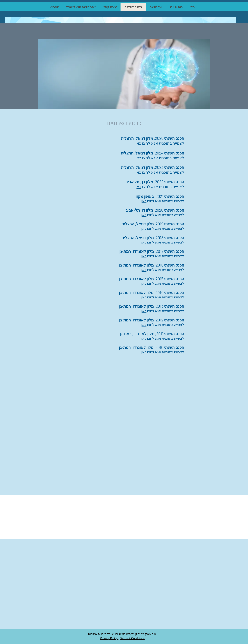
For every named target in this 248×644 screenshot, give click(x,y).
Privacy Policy (109, 638)
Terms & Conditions (132, 638)
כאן (144, 215)
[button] (176, 7)
